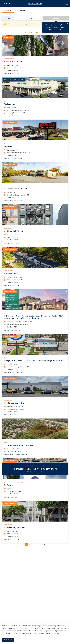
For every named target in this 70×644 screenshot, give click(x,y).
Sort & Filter (30, 18)
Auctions (23, 11)
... (38, 577)
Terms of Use (26, 633)
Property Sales (8, 11)
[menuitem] (8, 11)
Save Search (57, 18)
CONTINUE (8, 640)
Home (35, 4)
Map (9, 18)
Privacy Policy (10, 633)
